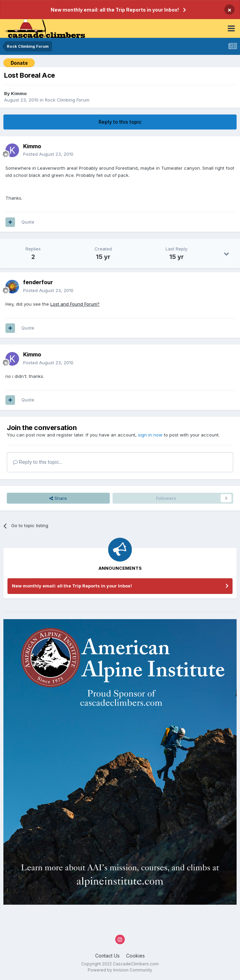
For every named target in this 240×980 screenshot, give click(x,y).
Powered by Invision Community (120, 970)
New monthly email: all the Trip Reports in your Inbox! (115, 10)
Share (58, 498)
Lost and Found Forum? (75, 304)
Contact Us (107, 956)
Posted (48, 154)
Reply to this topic (120, 122)
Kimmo (19, 93)
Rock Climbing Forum (67, 100)
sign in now (150, 435)
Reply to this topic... (38, 462)
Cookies (135, 956)
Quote (28, 222)
